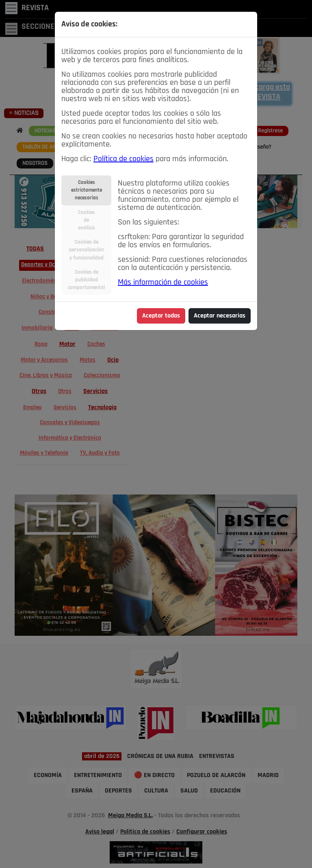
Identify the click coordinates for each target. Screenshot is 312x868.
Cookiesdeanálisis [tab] (87, 220)
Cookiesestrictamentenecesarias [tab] (87, 190)
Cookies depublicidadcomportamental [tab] (86, 280)
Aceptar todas (161, 316)
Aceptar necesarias (220, 316)
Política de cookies (123, 159)
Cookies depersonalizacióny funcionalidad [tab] (87, 250)
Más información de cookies (163, 283)
